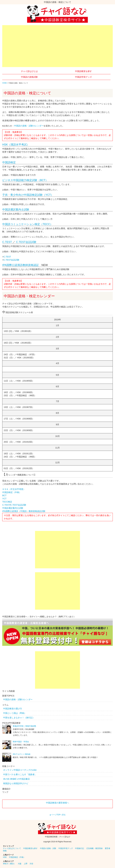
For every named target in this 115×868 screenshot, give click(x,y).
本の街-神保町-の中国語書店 (16, 779)
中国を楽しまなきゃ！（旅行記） (19, 718)
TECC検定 (7, 502)
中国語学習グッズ (83, 77)
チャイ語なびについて (12, 848)
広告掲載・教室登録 (94, 848)
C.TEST (7, 242)
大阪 (20, 864)
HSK (5, 857)
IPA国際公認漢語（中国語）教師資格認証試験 (24, 511)
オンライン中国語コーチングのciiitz (20, 770)
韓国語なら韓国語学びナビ (16, 783)
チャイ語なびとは (29, 71)
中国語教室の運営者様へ (57, 803)
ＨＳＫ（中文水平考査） (14, 489)
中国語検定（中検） (12, 492)
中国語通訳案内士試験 (16, 210)
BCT (4, 495)
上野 (26, 864)
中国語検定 (9, 162)
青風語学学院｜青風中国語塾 (24, 726)
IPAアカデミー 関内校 (22, 754)
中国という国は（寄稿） (15, 713)
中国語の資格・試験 (48, 848)
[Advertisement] (57, 46)
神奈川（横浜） (9, 864)
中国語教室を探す (83, 71)
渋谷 (31, 864)
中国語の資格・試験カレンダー (29, 126)
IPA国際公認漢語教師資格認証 (21, 265)
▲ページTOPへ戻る (57, 815)
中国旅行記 (80, 848)
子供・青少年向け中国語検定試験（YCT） (28, 195)
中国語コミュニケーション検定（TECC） (27, 224)
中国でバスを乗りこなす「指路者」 (20, 774)
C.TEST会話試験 (26, 242)
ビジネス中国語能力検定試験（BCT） (25, 180)
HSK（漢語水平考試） (16, 145)
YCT (4, 499)
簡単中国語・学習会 (21, 742)
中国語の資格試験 (29, 77)
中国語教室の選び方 (13, 709)
